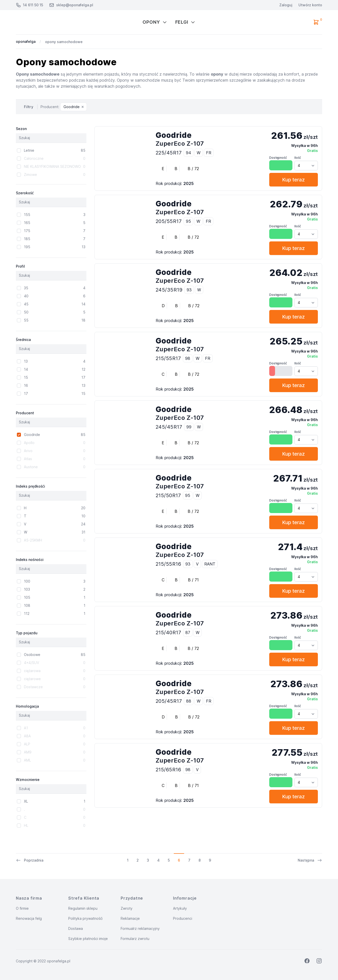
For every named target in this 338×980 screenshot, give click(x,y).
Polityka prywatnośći (85, 918)
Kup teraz (293, 180)
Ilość (298, 158)
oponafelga (26, 41)
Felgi (185, 22)
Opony (155, 22)
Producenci (183, 918)
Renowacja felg (29, 918)
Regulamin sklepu (83, 908)
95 (188, 221)
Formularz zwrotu (135, 939)
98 (188, 358)
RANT (210, 564)
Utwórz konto (310, 5)
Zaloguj (286, 5)
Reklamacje (130, 918)
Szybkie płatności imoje (88, 939)
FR (209, 153)
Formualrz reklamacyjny (140, 928)
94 (189, 153)
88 (189, 701)
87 (188, 633)
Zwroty (127, 908)
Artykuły (180, 908)
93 (189, 290)
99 (189, 427)
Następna (310, 860)
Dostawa (76, 928)
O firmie (22, 908)
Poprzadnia (30, 860)
